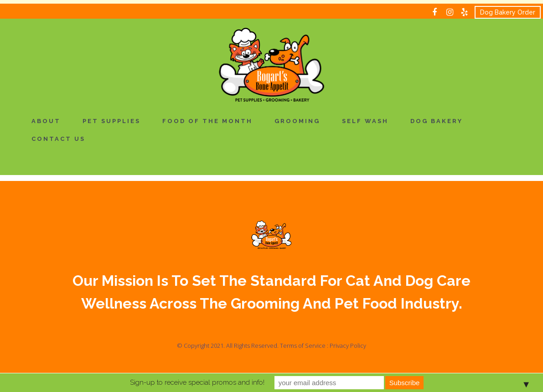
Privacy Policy (348, 346)
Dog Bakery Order (508, 12)
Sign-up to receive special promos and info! (197, 382)
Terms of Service (303, 346)
